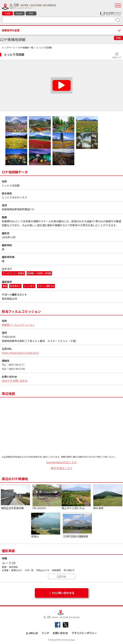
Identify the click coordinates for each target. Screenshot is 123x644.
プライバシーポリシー (84, 633)
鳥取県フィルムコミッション (18, 325)
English (19, 13)
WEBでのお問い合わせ (15, 381)
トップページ (8, 48)
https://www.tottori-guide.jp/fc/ (20, 353)
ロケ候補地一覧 (26, 48)
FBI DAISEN (47, 497)
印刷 (118, 38)
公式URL (61, 576)
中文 (31, 13)
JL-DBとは (32, 633)
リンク (45, 633)
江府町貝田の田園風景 (77, 525)
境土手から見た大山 (76, 497)
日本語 (8, 13)
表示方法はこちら (62, 468)
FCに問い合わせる (63, 593)
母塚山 (46, 525)
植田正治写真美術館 (15, 497)
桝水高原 (108, 497)
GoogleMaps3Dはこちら (61, 462)
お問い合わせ (60, 633)
